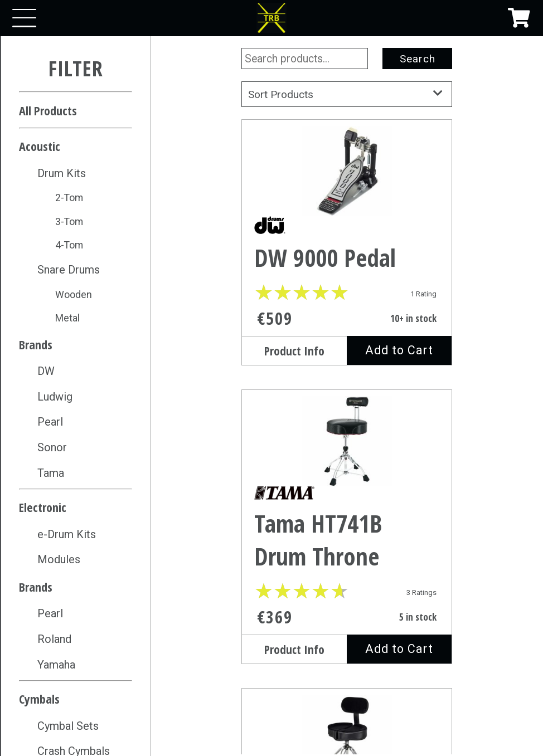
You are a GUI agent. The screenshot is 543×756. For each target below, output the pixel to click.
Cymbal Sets (68, 726)
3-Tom (69, 221)
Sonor (52, 447)
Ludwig (55, 397)
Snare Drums (69, 270)
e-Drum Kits (67, 534)
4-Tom (69, 245)
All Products (48, 110)
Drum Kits (62, 173)
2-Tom (69, 197)
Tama (51, 473)
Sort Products (347, 94)
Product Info (294, 351)
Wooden (74, 294)
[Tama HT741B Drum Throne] (347, 445)
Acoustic (40, 146)
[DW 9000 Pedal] (347, 177)
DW (46, 371)
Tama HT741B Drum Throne (318, 540)
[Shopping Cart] (519, 18)
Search (418, 59)
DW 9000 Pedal (325, 258)
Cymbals (39, 699)
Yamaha (56, 665)
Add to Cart (399, 350)
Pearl (50, 422)
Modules (59, 559)
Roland (54, 639)
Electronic (43, 507)
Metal (67, 318)
